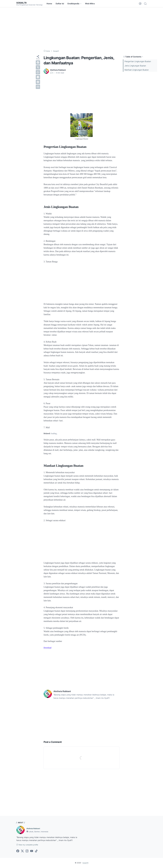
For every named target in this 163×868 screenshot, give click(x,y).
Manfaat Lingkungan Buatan (137, 70)
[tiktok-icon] (36, 852)
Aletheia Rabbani (34, 828)
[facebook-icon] (18, 852)
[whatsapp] (38, 72)
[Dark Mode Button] (140, 4)
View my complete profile (29, 845)
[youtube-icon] (32, 852)
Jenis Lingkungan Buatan (135, 66)
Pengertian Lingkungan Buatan (138, 61)
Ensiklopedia (73, 4)
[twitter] (38, 67)
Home (49, 4)
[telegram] (38, 77)
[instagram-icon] (27, 852)
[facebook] (38, 62)
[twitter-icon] (22, 852)
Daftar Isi (60, 4)
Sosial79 (22, 3)
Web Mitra (90, 4)
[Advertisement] (81, 28)
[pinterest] (38, 82)
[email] (38, 87)
